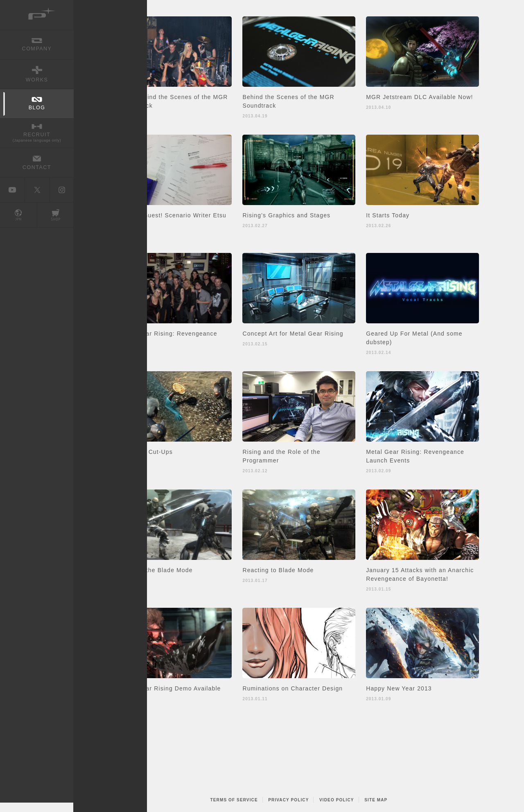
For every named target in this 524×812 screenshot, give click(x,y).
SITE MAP (376, 800)
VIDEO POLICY (337, 800)
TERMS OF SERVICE (234, 800)
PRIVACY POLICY (288, 800)
